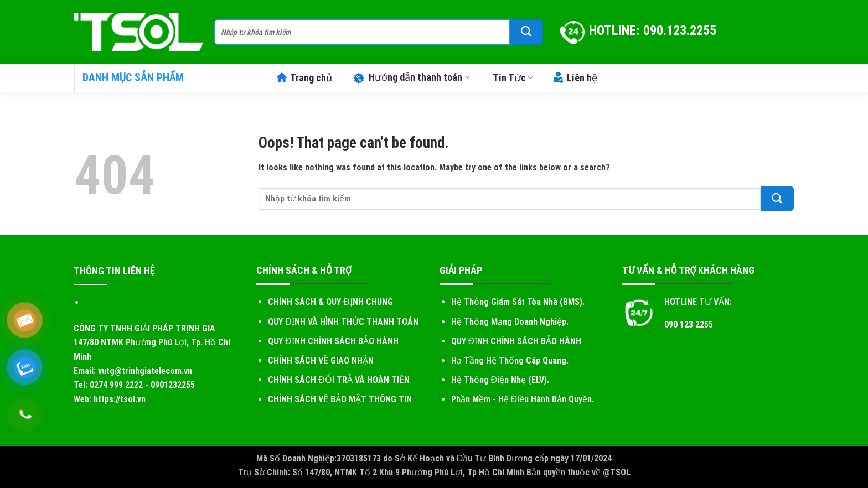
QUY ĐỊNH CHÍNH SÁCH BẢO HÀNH (333, 341)
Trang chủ (304, 78)
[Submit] (526, 32)
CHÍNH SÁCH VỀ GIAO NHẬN (321, 360)
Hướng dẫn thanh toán (411, 77)
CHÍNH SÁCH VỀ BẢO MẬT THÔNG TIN (340, 399)
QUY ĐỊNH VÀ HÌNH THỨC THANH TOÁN (343, 322)
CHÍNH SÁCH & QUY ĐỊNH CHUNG (330, 302)
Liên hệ (575, 78)
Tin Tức (513, 78)
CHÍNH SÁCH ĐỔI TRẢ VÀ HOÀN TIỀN (339, 380)
